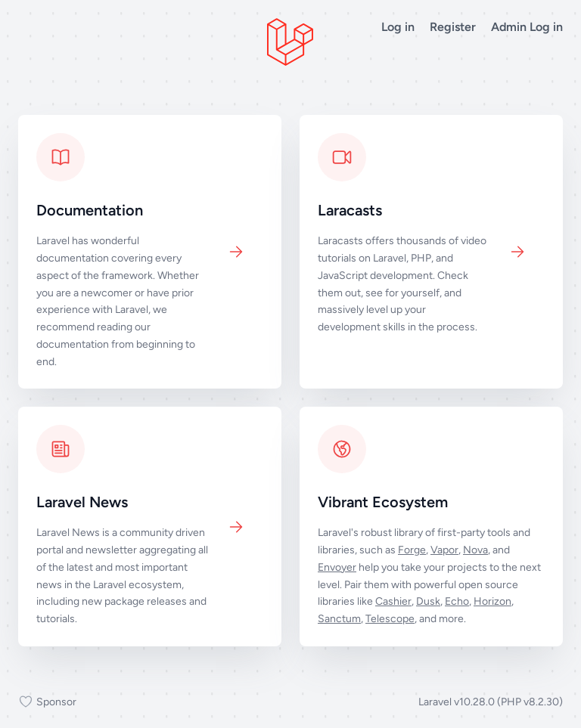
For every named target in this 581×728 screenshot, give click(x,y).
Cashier (393, 601)
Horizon (492, 601)
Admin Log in (527, 27)
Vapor (444, 550)
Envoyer (337, 567)
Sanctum (339, 619)
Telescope (390, 619)
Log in (398, 27)
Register (453, 27)
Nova (475, 550)
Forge (412, 550)
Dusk (428, 601)
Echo (457, 601)
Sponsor (47, 702)
